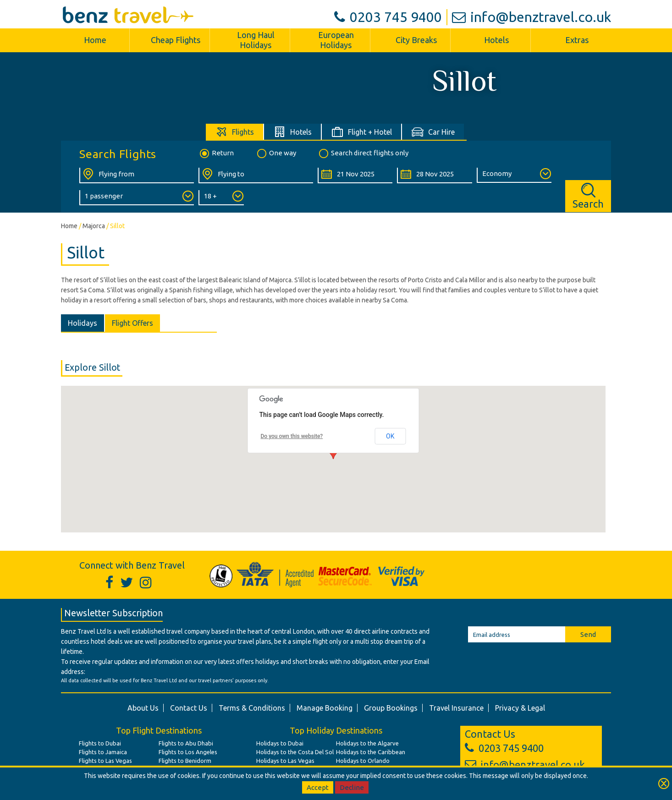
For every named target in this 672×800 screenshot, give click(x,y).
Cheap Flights (176, 40)
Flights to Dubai (100, 743)
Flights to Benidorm (185, 761)
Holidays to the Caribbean (371, 752)
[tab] (235, 132)
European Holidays (336, 40)
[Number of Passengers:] (137, 198)
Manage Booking (325, 708)
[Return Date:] (434, 175)
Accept (318, 787)
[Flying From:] (137, 175)
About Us (143, 708)
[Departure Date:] (355, 175)
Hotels (496, 40)
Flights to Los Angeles (188, 752)
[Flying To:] (256, 175)
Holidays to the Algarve (367, 743)
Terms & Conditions (252, 708)
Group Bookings (391, 708)
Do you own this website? (292, 436)
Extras (577, 40)
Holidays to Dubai (280, 743)
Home (95, 40)
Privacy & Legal (520, 708)
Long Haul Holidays (256, 40)
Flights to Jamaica (103, 752)
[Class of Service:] (514, 175)
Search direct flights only (363, 153)
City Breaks (416, 40)
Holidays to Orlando (363, 761)
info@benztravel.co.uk (532, 17)
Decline (352, 787)
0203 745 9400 (388, 17)
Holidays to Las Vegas (285, 761)
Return (216, 153)
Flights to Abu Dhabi (186, 743)
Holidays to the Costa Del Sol (295, 752)
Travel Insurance (456, 708)
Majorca (94, 226)
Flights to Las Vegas (105, 761)
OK (390, 436)
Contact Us (189, 708)
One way (276, 153)
